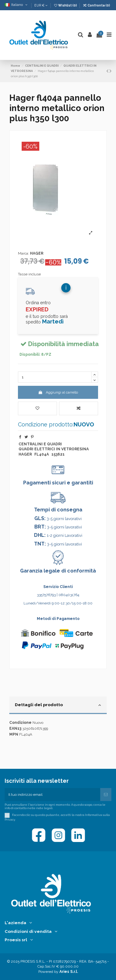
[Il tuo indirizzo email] (52, 795)
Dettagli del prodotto (58, 705)
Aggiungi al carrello (58, 392)
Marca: (24, 253)
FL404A (42, 454)
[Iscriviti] (106, 795)
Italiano (17, 5)
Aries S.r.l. (69, 972)
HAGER (37, 253)
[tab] (58, 706)
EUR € (41, 5)
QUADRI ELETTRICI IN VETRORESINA (54, 449)
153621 (58, 454)
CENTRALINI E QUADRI (40, 444)
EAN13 (15, 728)
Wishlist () (66, 5)
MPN (14, 734)
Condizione (20, 723)
